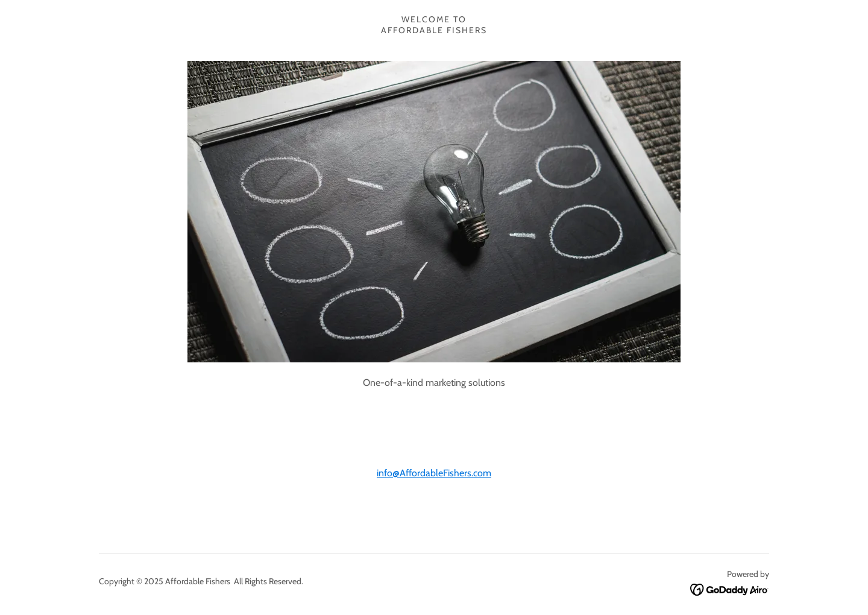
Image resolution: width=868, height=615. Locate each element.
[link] (730, 589)
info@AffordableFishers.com (434, 473)
